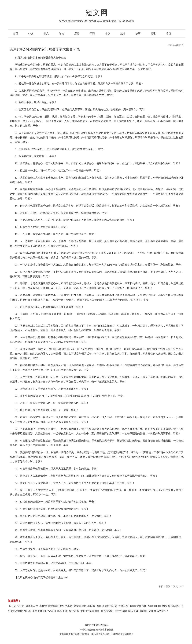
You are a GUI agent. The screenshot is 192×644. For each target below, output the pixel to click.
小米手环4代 (39, 611)
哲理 (169, 33)
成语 (123, 33)
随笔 (62, 33)
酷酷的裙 (63, 611)
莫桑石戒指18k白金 (85, 606)
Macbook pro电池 (157, 606)
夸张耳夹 (123, 606)
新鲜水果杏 (66, 606)
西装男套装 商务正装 (127, 611)
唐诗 (77, 33)
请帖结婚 (53, 606)
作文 (31, 33)
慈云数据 (93, 630)
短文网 (97, 13)
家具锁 (43, 606)
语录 (107, 33)
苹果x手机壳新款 (90, 611)
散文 (46, 33)
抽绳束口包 (32, 606)
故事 (138, 33)
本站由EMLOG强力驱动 (97, 625)
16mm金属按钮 (138, 606)
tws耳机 (52, 611)
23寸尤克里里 (16, 606)
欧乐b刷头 (174, 606)
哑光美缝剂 (107, 611)
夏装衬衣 (74, 611)
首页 (16, 33)
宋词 (92, 33)
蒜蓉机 (144, 611)
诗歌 (153, 33)
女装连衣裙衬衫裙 (107, 606)
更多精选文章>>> (158, 611)
